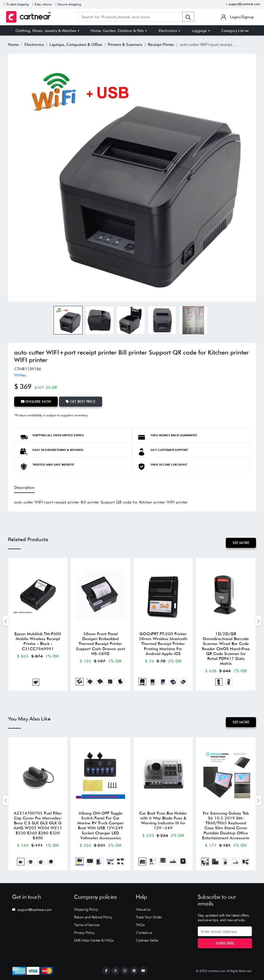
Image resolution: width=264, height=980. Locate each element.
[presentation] (6, 621)
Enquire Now (36, 401)
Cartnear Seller (147, 940)
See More (241, 543)
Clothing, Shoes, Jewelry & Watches (46, 31)
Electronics (168, 31)
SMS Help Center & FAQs (94, 940)
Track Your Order (149, 917)
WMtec (20, 375)
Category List (235, 31)
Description (24, 487)
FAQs (140, 925)
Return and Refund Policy (93, 917)
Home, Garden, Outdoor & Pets (117, 31)
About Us (143, 909)
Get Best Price (81, 401)
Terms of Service (87, 925)
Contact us (144, 933)
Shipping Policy (86, 909)
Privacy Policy (84, 933)
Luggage (199, 31)
